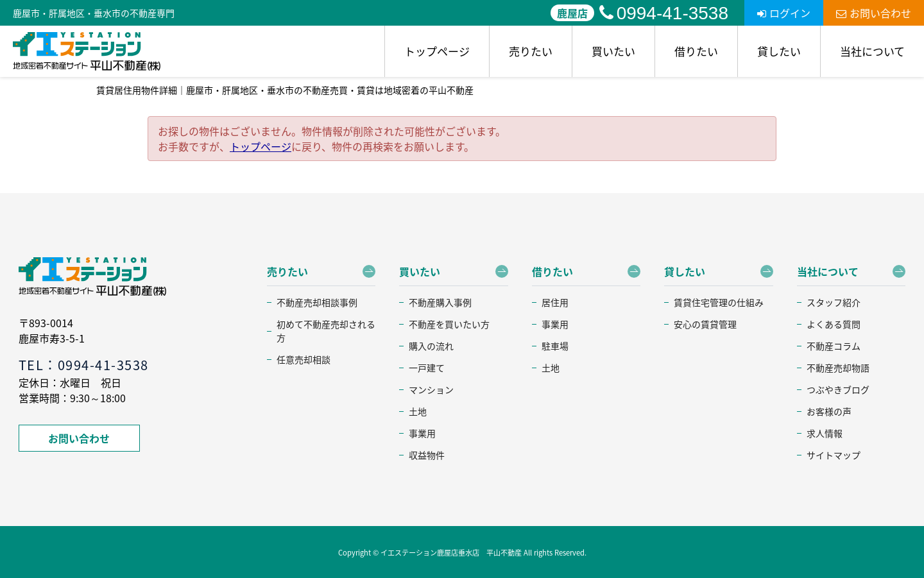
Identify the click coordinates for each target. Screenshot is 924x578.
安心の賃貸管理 (705, 324)
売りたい (531, 51)
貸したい (779, 51)
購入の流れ (431, 346)
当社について (872, 51)
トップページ (437, 51)
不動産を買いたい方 (449, 324)
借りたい (696, 51)
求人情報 (825, 433)
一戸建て (427, 368)
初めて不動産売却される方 (326, 331)
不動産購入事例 (440, 302)
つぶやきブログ (838, 389)
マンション (431, 389)
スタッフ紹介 (834, 302)
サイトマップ (834, 455)
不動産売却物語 (838, 368)
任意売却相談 (304, 359)
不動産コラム (834, 346)
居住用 (555, 302)
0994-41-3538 (664, 13)
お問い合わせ (874, 13)
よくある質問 (834, 324)
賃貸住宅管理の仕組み (719, 302)
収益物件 (427, 455)
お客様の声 (829, 411)
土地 (418, 411)
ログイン (784, 13)
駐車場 (555, 346)
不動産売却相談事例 (317, 302)
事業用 (422, 433)
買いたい (613, 51)
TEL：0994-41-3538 (84, 365)
